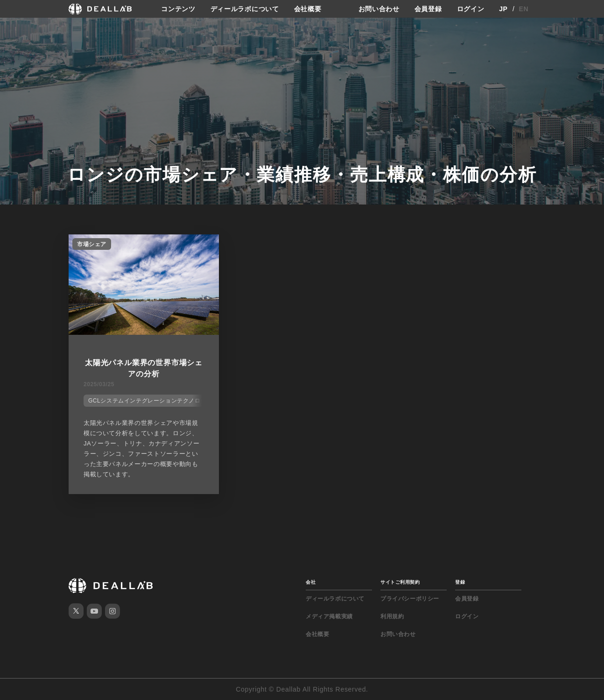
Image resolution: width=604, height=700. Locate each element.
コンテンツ (178, 9)
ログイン (471, 9)
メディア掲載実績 (329, 616)
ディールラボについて (245, 9)
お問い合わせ (379, 9)
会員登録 (428, 9)
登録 (460, 582)
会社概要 (308, 9)
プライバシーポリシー (410, 599)
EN (524, 9)
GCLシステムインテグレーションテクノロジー (150, 401)
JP (503, 9)
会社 (311, 582)
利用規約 (392, 616)
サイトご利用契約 (400, 582)
